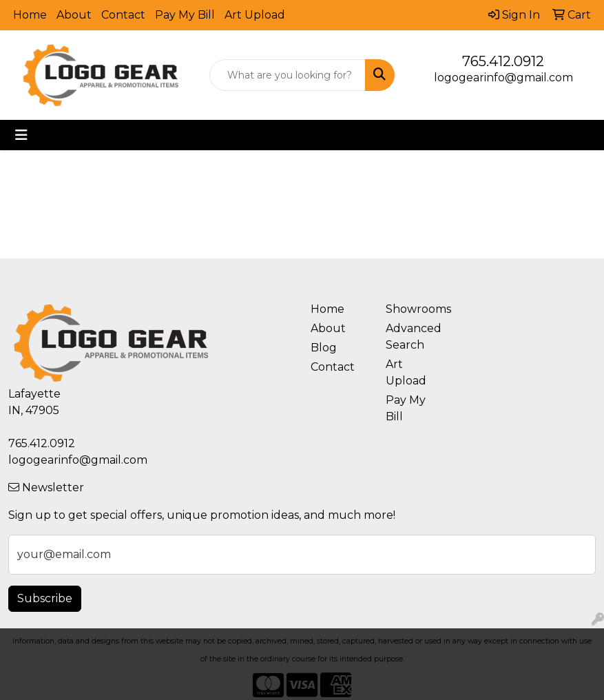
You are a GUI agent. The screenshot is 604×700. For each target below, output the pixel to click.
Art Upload (255, 15)
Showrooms (415, 309)
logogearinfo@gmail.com (503, 78)
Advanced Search (414, 337)
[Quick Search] (287, 75)
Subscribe (45, 598)
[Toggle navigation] (21, 135)
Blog (324, 348)
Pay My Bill (185, 15)
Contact (123, 15)
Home (30, 15)
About (74, 15)
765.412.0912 (503, 61)
